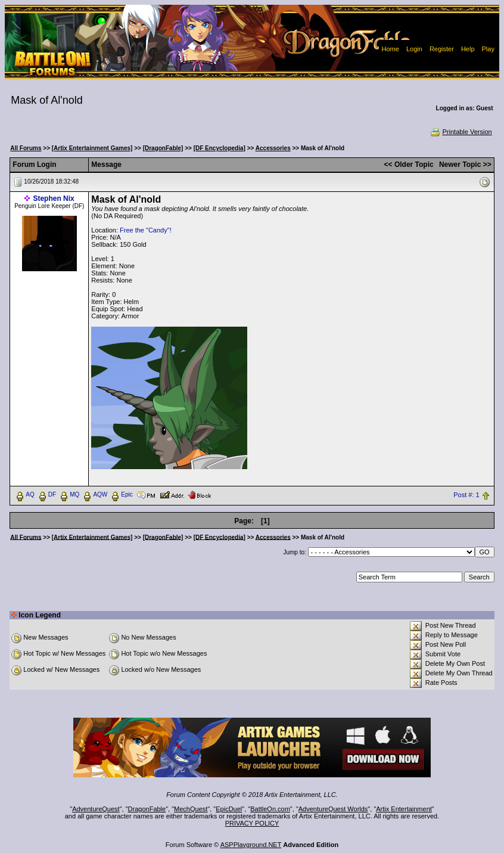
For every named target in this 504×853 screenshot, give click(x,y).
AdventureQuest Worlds (333, 809)
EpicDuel (229, 809)
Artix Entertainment (404, 809)
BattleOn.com (270, 809)
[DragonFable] (163, 148)
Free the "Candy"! (146, 230)
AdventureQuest (96, 809)
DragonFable (147, 809)
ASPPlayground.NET (251, 845)
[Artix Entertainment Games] (92, 148)
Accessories (273, 148)
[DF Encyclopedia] (220, 148)
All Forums (26, 148)
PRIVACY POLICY (252, 823)
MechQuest (191, 809)
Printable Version (461, 132)
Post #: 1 (466, 495)
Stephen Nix (53, 198)
